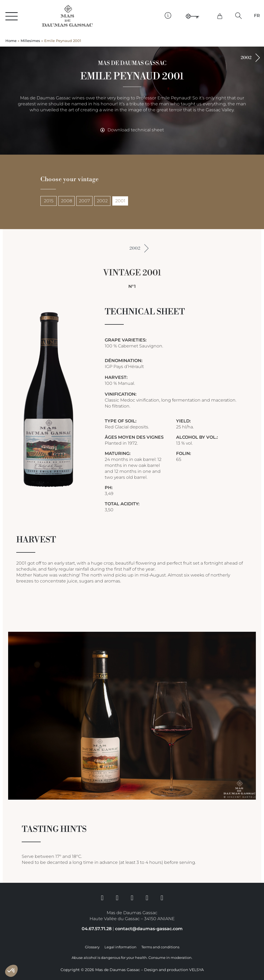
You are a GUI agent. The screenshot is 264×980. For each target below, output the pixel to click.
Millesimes (30, 41)
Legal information (120, 947)
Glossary (92, 947)
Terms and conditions (160, 947)
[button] (239, 16)
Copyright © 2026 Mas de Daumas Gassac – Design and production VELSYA (132, 970)
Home (11, 41)
